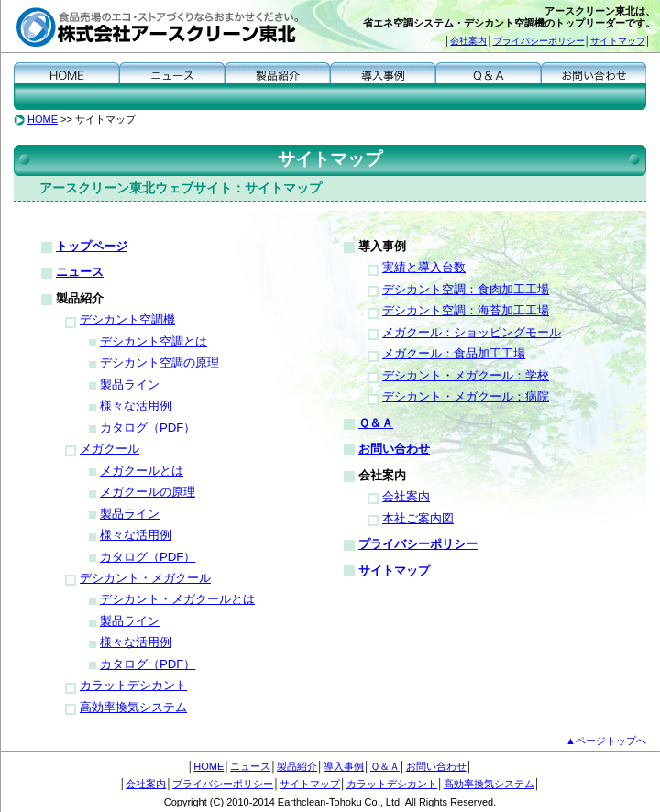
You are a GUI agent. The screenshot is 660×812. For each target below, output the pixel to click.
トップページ (92, 246)
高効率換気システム (133, 707)
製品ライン (130, 384)
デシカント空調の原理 (159, 362)
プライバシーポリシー (539, 41)
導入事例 (383, 72)
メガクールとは (142, 471)
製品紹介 (277, 72)
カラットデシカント (133, 685)
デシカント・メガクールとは (177, 599)
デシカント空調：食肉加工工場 (466, 289)
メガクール (110, 449)
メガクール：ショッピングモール (472, 332)
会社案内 (468, 41)
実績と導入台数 (424, 267)
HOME (66, 72)
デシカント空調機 (127, 319)
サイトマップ (618, 41)
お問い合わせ (594, 72)
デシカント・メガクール (145, 578)
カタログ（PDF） (148, 428)
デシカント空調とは (154, 341)
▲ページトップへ (606, 741)
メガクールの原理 (148, 492)
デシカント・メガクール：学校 (466, 375)
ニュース (172, 72)
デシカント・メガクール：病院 (466, 396)
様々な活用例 (136, 406)
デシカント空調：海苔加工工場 (466, 310)
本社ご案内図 (418, 518)
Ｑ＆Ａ (488, 72)
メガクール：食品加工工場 (454, 353)
